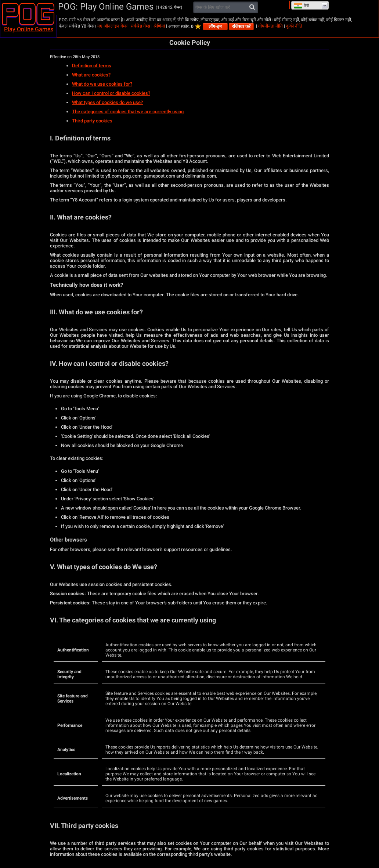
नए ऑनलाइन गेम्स (112, 26)
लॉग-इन (215, 26)
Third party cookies (92, 121)
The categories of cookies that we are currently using (128, 112)
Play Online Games (29, 29)
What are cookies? (91, 75)
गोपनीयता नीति (270, 26)
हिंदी (301, 6)
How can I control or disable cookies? (111, 93)
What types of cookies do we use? (107, 102)
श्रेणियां (159, 26)
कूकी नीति (294, 26)
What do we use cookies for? (102, 84)
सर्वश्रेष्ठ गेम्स (140, 26)
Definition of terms (92, 66)
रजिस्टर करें (241, 26)
